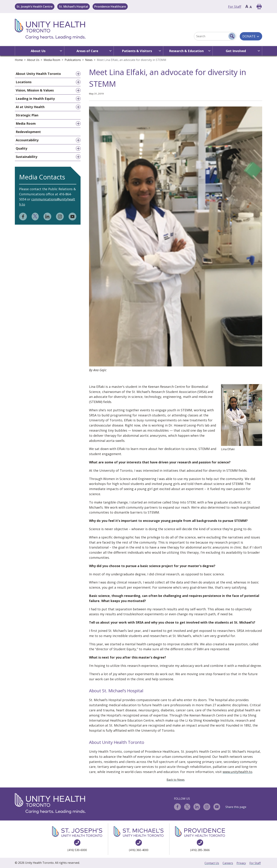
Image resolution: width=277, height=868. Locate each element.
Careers (228, 863)
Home (19, 60)
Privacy (241, 863)
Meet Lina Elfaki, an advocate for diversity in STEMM (132, 60)
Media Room (52, 60)
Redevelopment (28, 132)
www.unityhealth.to (237, 772)
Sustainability (26, 157)
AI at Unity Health (30, 107)
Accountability (27, 140)
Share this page (236, 807)
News (89, 60)
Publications (73, 60)
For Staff (235, 7)
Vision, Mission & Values (35, 90)
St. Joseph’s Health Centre (35, 7)
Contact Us (212, 863)
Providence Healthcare (110, 7)
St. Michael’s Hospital (73, 7)
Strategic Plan (27, 115)
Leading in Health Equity (35, 99)
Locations (24, 82)
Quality (21, 148)
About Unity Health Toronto (38, 74)
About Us (33, 60)
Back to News (176, 780)
